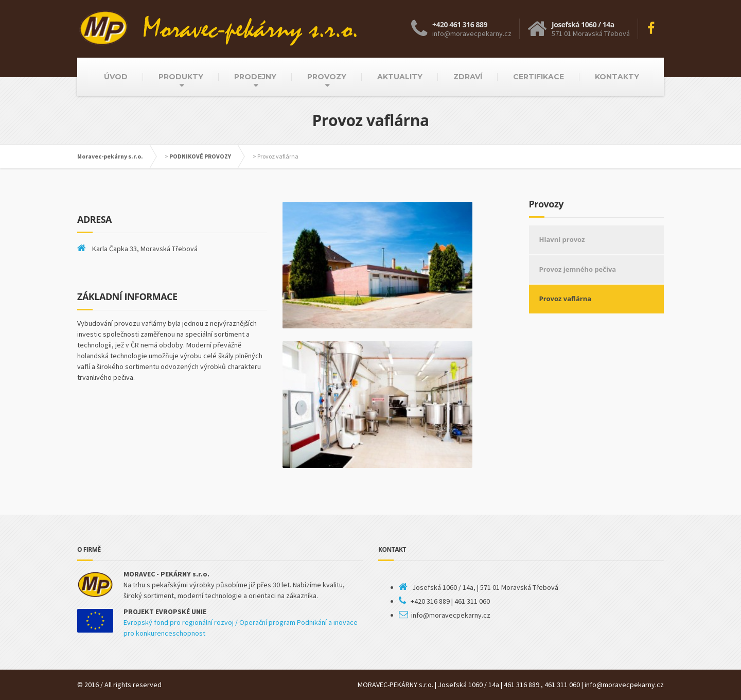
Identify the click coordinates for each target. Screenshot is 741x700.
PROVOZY (327, 77)
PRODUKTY (181, 77)
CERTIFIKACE (539, 77)
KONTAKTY (617, 77)
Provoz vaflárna (566, 299)
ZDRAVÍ (468, 77)
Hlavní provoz (562, 239)
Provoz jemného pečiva (578, 269)
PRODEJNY (255, 77)
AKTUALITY (400, 77)
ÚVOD (116, 77)
